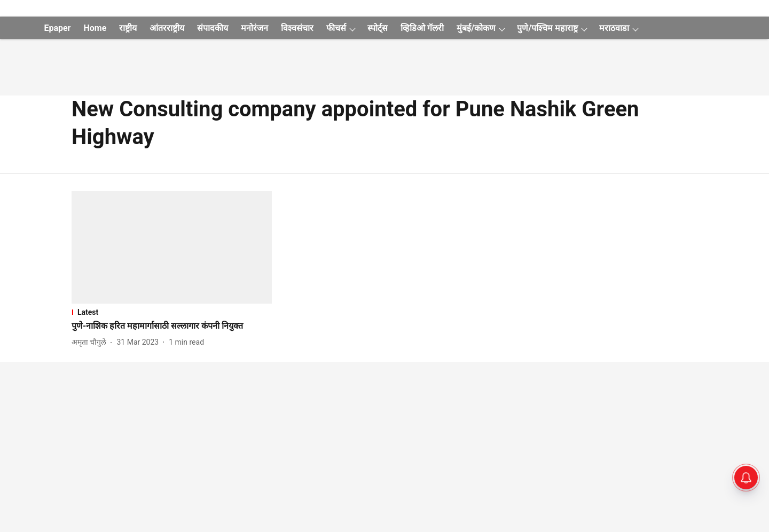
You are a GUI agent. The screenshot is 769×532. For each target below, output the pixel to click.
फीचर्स (336, 28)
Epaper (57, 28)
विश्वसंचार (297, 28)
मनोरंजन (254, 28)
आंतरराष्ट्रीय (167, 28)
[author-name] (91, 342)
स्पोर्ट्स (378, 28)
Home (95, 28)
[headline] (172, 326)
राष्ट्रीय (128, 28)
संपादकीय (213, 28)
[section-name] (172, 312)
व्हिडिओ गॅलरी (422, 28)
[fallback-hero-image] (172, 247)
